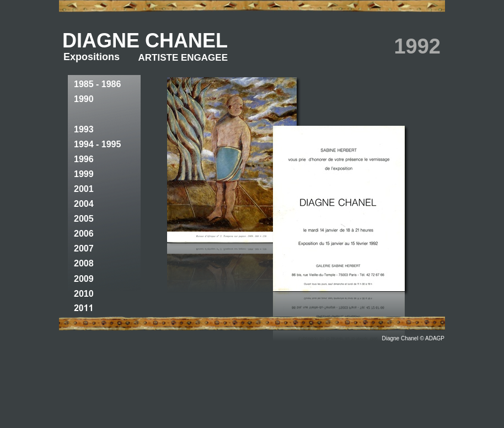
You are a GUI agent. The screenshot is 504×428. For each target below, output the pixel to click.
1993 (84, 129)
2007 (84, 248)
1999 (84, 174)
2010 (84, 294)
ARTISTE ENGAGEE (183, 58)
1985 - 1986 (97, 84)
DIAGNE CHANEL (145, 41)
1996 (84, 159)
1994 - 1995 (97, 144)
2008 (84, 263)
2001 (84, 189)
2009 (84, 279)
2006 (84, 234)
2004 (84, 204)
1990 (84, 99)
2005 (84, 219)
